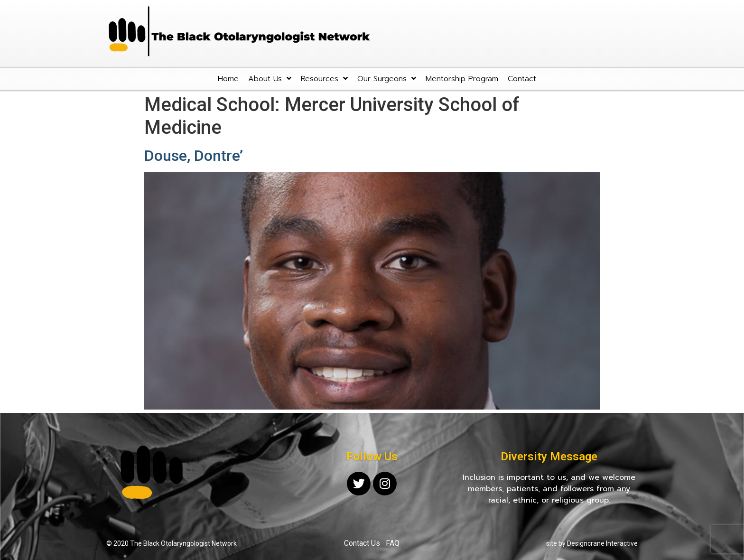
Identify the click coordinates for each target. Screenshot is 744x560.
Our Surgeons (387, 79)
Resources (324, 79)
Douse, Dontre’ (194, 156)
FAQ (393, 543)
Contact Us (362, 543)
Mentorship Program (462, 79)
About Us (270, 79)
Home (228, 79)
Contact (522, 79)
